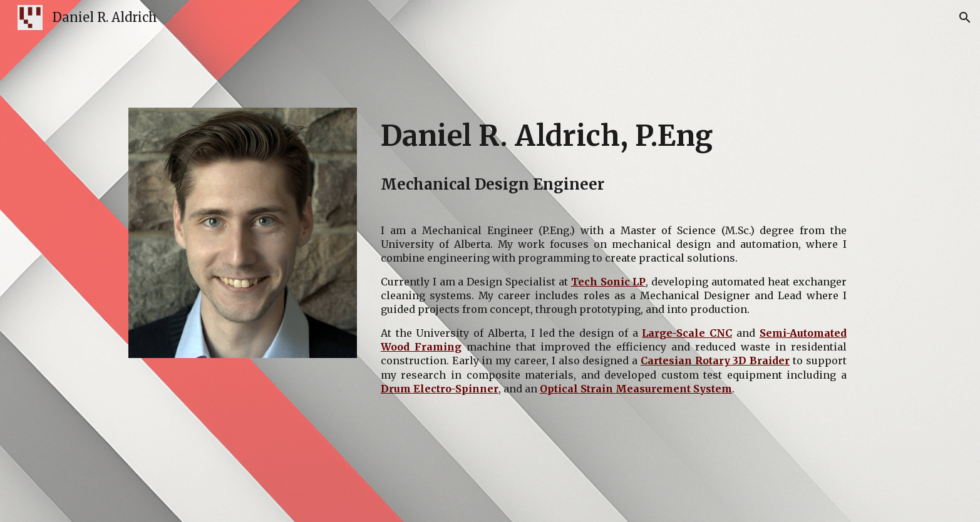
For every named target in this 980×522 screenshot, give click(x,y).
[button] (965, 18)
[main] (614, 136)
